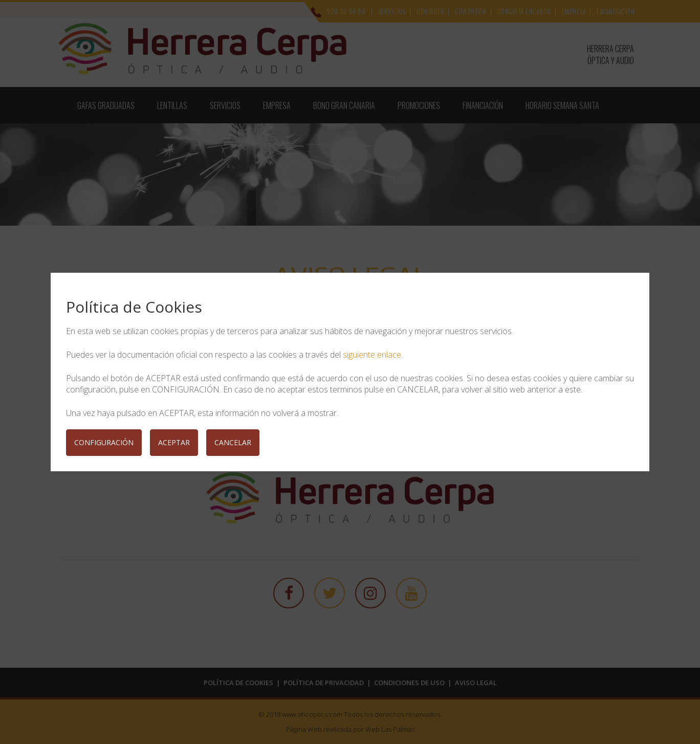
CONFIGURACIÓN (104, 442)
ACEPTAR (174, 442)
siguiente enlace (372, 355)
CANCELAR (233, 442)
